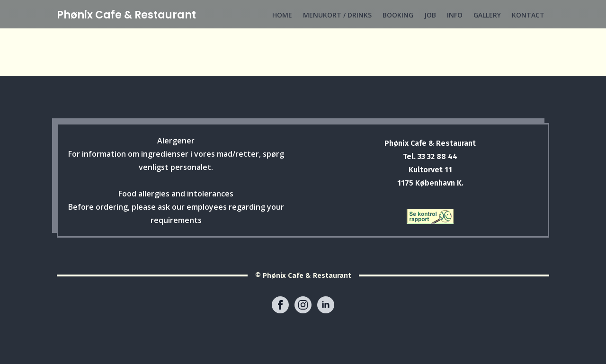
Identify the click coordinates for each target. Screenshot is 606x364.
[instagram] (303, 305)
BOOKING (398, 15)
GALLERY (487, 15)
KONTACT (528, 15)
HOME (282, 15)
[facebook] (280, 305)
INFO (455, 15)
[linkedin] (326, 305)
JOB (430, 15)
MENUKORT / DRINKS (337, 15)
